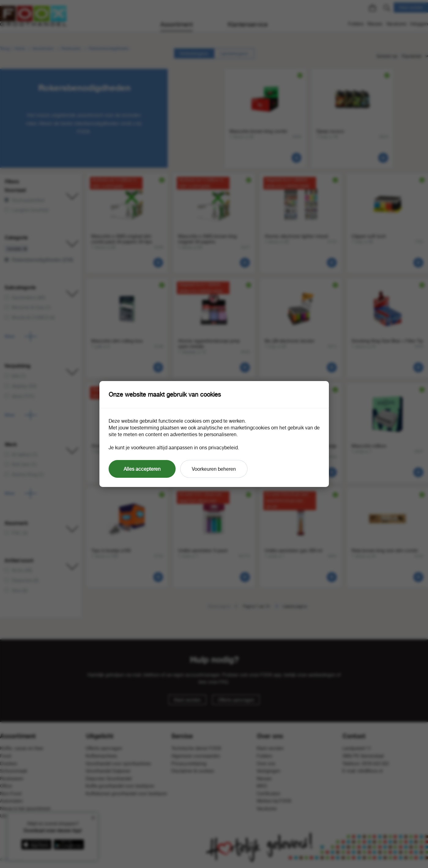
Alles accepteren (142, 469)
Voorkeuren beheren (214, 469)
